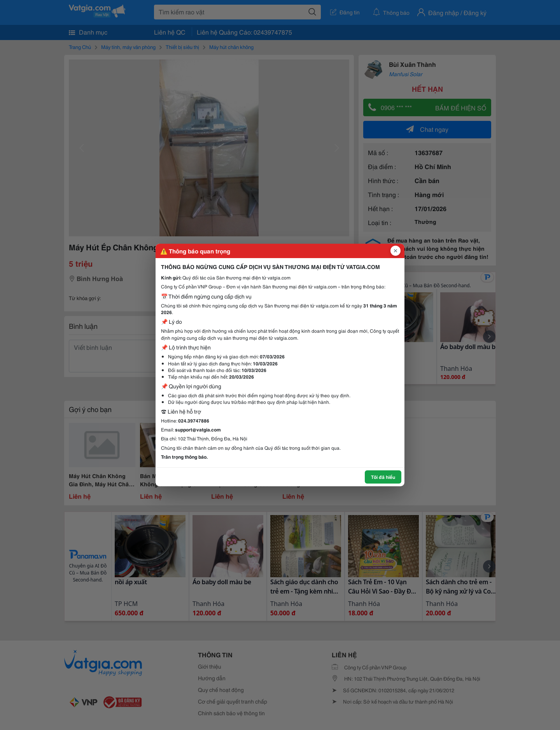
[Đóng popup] (395, 251)
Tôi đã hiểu (383, 477)
